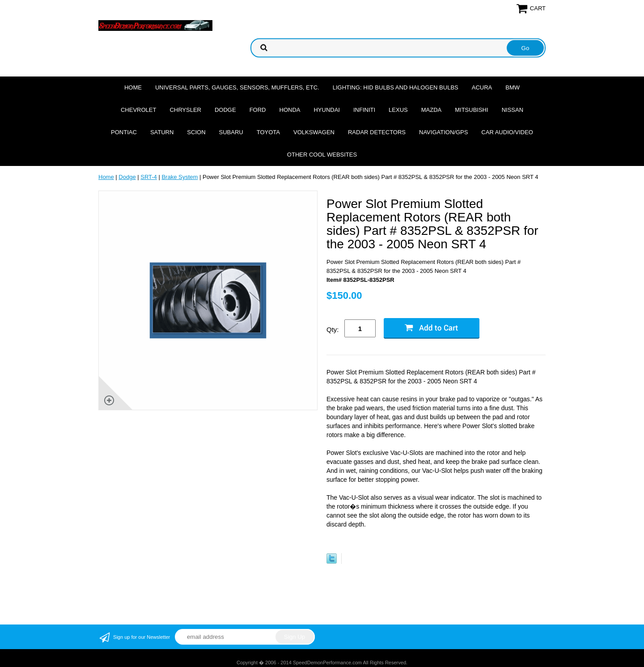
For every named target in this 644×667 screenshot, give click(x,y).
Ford (258, 110)
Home (133, 87)
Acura (482, 87)
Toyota (268, 132)
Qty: (333, 329)
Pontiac (124, 132)
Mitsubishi (471, 110)
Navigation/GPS (443, 132)
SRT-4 (149, 177)
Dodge (225, 110)
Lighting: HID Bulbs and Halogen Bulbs (396, 87)
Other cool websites (322, 155)
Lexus (398, 110)
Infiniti (364, 110)
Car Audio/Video (507, 132)
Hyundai (327, 110)
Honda (290, 110)
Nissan (513, 110)
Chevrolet (138, 110)
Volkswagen (314, 132)
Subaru (231, 132)
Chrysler (185, 110)
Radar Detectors (377, 132)
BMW (513, 87)
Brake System (180, 177)
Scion (196, 132)
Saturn (162, 132)
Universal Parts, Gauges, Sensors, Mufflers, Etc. (237, 87)
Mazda (432, 110)
